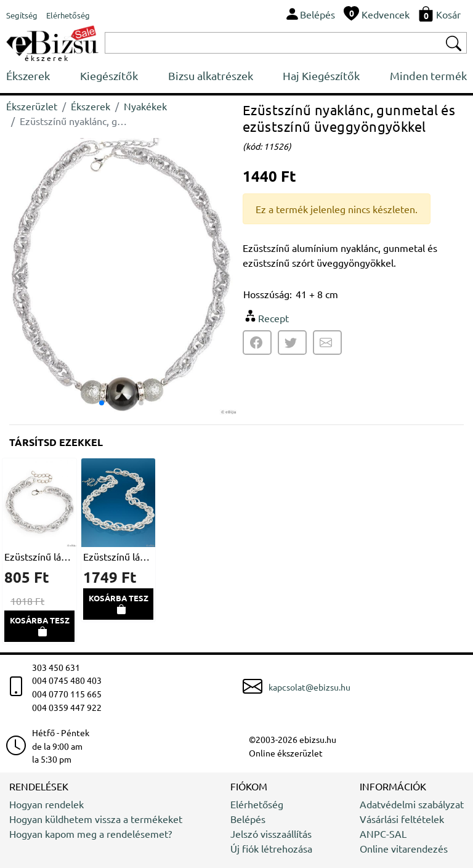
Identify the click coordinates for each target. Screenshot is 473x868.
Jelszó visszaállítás (271, 834)
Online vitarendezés (404, 848)
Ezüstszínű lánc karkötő (39, 556)
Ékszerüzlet (32, 106)
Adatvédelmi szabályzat (412, 804)
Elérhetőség (257, 804)
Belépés (248, 819)
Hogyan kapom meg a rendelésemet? (91, 834)
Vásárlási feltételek (402, 819)
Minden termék (428, 75)
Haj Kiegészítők (321, 75)
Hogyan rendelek (46, 804)
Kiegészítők (109, 75)
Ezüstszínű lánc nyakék (118, 556)
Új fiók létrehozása (271, 848)
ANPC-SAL (383, 834)
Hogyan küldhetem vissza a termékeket (96, 819)
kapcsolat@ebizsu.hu (309, 687)
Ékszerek (28, 75)
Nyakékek (145, 106)
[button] (222, 276)
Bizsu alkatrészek (211, 75)
